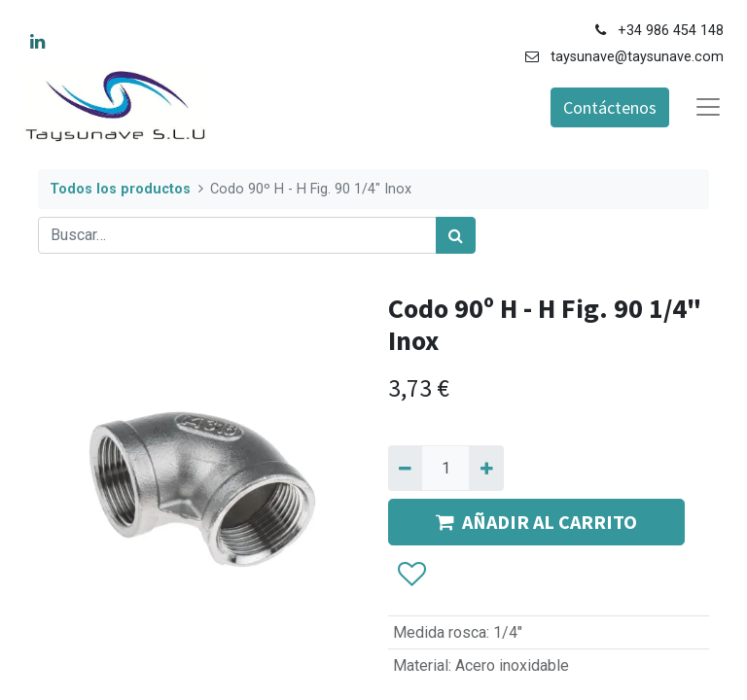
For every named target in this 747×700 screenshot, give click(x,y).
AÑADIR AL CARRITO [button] (536, 522)
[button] (411, 575)
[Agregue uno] (486, 468)
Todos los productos (120, 189)
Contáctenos (610, 107)
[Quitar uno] (405, 468)
